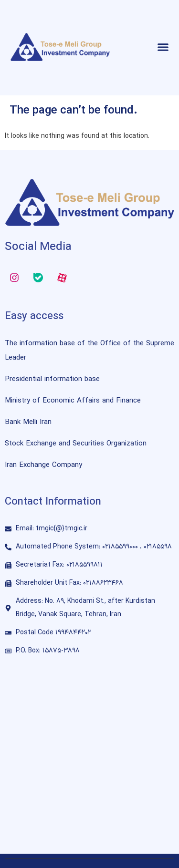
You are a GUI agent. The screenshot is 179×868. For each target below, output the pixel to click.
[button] (163, 47)
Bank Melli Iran (28, 422)
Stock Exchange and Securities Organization (76, 444)
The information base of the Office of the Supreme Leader (89, 351)
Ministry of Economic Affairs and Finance (73, 401)
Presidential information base (52, 379)
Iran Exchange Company (43, 465)
